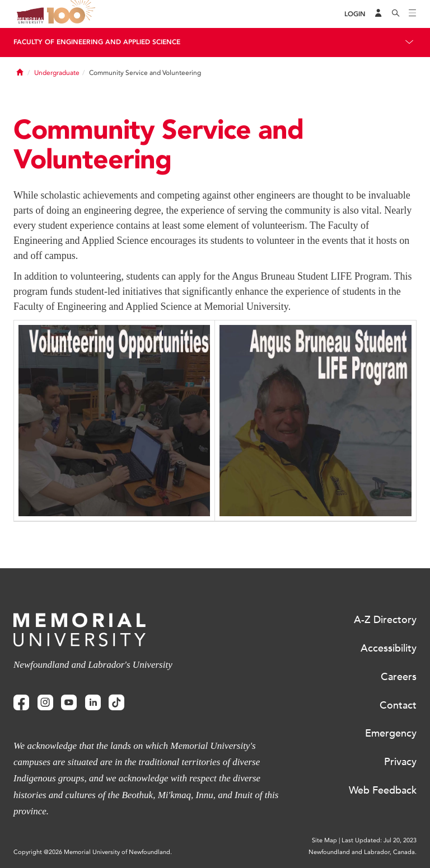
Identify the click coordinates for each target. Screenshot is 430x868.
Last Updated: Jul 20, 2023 (379, 840)
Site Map (324, 840)
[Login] (355, 14)
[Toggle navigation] (413, 14)
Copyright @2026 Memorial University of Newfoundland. (93, 852)
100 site (73, 14)
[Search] (396, 14)
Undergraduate (57, 73)
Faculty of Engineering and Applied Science (97, 42)
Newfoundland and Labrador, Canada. (363, 852)
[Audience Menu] (378, 14)
